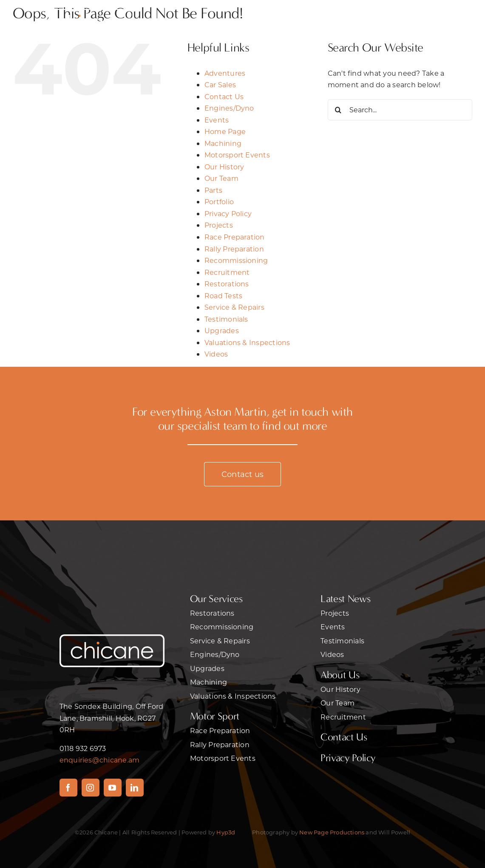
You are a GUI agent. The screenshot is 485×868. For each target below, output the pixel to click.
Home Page (225, 131)
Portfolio (219, 201)
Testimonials (226, 319)
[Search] (338, 110)
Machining (223, 143)
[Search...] (400, 110)
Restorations (227, 284)
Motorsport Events (237, 155)
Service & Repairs (234, 307)
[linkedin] (135, 788)
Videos (216, 354)
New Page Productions (332, 832)
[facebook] (68, 788)
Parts (213, 190)
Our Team (221, 178)
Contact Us (224, 96)
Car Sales (220, 84)
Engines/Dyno (229, 108)
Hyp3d (226, 832)
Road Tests (223, 296)
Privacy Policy (228, 213)
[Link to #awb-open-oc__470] (406, 21)
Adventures (225, 73)
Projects (219, 225)
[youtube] (113, 788)
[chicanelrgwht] (91, 7)
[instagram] (91, 788)
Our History (224, 167)
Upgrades (222, 330)
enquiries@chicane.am (100, 760)
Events (217, 120)
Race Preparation (235, 237)
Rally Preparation (234, 249)
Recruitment (227, 272)
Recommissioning (236, 260)
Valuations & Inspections (247, 342)
